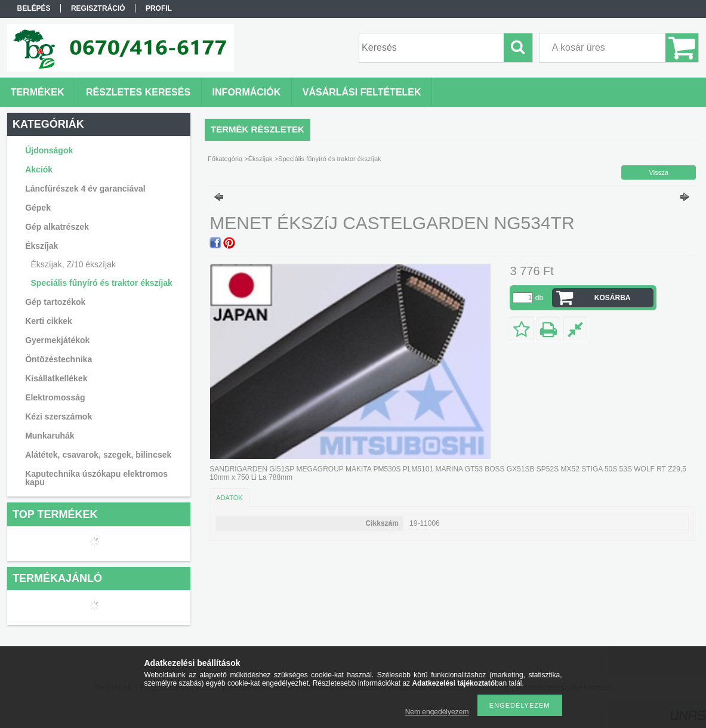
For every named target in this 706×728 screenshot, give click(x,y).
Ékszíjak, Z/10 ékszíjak (73, 264)
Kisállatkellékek (56, 378)
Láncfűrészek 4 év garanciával (85, 189)
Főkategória (225, 159)
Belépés (34, 8)
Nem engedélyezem (437, 712)
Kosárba (613, 298)
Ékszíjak (260, 159)
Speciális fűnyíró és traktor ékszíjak (102, 283)
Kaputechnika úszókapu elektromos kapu (96, 478)
